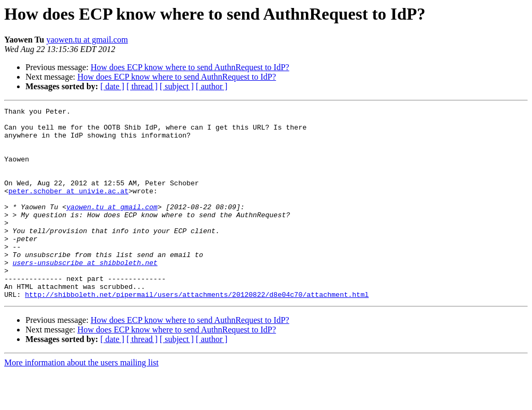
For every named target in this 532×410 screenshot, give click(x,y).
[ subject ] (177, 86)
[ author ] (212, 86)
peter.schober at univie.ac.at (68, 208)
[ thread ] (142, 86)
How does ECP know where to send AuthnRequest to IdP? (190, 67)
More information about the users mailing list (81, 401)
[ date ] (112, 86)
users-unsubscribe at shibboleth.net (85, 294)
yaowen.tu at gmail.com (87, 40)
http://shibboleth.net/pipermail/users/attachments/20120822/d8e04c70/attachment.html (197, 332)
